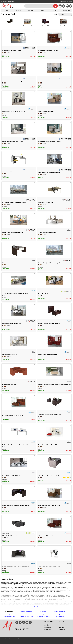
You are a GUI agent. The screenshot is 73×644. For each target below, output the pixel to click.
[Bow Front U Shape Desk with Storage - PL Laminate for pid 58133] (54, 134)
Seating (42, 11)
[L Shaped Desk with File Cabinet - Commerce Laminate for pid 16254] (54, 406)
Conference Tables (66, 11)
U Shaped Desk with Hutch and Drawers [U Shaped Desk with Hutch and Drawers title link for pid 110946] (47, 233)
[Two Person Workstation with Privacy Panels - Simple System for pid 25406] (19, 436)
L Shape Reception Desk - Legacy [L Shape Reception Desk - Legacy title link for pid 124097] (9, 384)
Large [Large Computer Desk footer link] (60, 616)
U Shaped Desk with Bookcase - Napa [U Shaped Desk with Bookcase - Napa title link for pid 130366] (46, 536)
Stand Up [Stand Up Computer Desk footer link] (9, 616)
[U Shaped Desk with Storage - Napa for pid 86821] (54, 103)
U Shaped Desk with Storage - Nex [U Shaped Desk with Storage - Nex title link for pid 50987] (10, 355)
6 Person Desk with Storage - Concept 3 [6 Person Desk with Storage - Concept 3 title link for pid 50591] (11, 475)
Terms (28, 639)
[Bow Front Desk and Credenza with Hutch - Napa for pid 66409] (54, 497)
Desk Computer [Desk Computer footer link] (43, 612)
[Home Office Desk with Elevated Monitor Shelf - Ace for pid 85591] (19, 105)
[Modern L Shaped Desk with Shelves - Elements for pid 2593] (19, 134)
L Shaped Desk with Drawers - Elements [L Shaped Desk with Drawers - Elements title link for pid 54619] (11, 172)
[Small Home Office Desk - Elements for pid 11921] (54, 73)
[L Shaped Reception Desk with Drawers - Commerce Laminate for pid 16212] (19, 558)
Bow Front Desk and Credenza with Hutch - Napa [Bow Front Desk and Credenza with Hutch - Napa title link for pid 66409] (49, 505)
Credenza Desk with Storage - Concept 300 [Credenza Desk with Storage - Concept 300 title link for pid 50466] (47, 445)
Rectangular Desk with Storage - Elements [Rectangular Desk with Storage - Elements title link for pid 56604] (12, 51)
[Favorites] (67, 7)
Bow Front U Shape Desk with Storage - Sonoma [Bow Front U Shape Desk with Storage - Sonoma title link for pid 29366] (13, 415)
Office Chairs (30, 11)
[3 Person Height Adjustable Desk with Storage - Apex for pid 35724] (19, 194)
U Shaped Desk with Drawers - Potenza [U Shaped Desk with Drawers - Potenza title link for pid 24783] (11, 536)
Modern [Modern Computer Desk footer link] (43, 614)
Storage (54, 11)
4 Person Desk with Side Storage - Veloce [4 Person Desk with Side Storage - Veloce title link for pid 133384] (47, 294)
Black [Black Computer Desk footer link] (26, 614)
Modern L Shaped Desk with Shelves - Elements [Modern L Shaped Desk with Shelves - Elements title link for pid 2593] (13, 142)
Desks (7, 11)
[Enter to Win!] (64, 7)
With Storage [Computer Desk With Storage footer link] (26, 616)
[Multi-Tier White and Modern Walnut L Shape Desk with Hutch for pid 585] (19, 74)
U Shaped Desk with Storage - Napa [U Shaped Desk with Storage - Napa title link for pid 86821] (46, 111)
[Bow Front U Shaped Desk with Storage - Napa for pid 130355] (54, 43)
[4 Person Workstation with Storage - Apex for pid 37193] (19, 316)
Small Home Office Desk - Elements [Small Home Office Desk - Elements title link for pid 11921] (46, 81)
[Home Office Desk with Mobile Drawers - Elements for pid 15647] (54, 164)
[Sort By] (65, 14)
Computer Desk (8, 14)
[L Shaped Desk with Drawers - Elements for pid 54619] (19, 164)
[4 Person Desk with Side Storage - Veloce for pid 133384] (54, 285)
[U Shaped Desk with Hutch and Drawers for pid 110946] (54, 224)
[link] (71, 6)
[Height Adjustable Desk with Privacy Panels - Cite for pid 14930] (54, 558)
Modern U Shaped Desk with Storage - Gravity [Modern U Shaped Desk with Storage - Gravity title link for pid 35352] (13, 233)
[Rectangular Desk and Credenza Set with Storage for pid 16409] (54, 316)
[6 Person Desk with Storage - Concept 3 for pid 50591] (19, 467)
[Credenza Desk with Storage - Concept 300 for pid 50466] (54, 436)
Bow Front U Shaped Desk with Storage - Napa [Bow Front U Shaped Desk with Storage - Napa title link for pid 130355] (48, 51)
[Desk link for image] (10, 22)
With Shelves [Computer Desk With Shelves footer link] (43, 616)
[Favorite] (34, 31)
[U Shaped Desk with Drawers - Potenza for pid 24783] (19, 528)
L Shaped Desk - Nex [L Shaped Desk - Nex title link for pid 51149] (7, 263)
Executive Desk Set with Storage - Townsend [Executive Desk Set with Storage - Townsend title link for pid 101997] (48, 355)
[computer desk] (39, 6)
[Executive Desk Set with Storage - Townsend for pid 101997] (54, 347)
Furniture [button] (20, 6)
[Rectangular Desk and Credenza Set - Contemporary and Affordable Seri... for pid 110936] (54, 376)
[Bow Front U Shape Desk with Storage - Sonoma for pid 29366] (19, 406)
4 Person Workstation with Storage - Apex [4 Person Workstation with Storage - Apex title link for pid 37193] (12, 324)
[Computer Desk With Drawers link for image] (45, 22)
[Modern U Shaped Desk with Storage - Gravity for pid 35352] (19, 224)
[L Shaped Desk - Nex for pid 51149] (19, 256)
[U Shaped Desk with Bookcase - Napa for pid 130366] (54, 527)
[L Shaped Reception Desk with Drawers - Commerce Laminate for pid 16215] (19, 497)
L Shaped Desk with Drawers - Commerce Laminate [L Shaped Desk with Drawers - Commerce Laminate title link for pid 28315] (49, 476)
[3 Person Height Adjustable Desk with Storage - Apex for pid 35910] (54, 255)
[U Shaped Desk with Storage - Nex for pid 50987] (19, 346)
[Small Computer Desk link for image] (28, 22)
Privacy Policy (23, 639)
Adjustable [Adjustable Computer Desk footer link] (26, 612)
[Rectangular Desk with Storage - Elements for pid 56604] (19, 43)
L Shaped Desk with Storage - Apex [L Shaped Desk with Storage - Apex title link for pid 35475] (46, 202)
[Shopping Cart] (71, 6)
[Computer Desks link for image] (63, 22)
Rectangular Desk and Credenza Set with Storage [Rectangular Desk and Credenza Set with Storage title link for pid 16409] (49, 324)
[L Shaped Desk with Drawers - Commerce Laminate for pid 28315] (54, 468)
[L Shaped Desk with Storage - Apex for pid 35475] (54, 194)
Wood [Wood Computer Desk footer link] (9, 614)
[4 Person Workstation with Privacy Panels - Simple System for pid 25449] (19, 285)
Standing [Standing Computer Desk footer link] (60, 612)
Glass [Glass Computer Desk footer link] (60, 614)
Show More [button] (37, 607)
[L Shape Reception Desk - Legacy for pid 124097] (19, 375)
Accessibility (17, 639)
